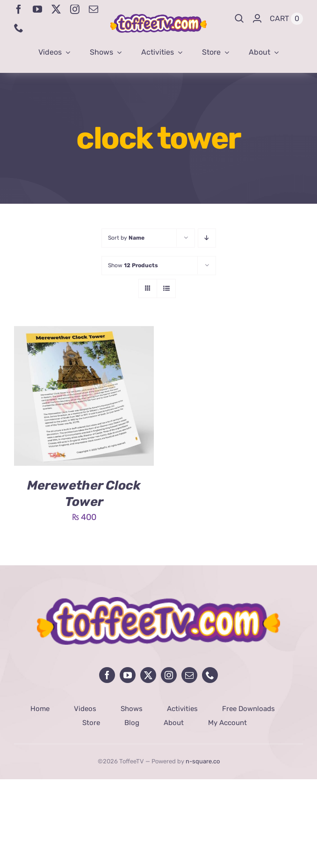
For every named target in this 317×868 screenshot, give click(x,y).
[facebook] (19, 9)
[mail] (94, 9)
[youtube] (37, 9)
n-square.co (203, 761)
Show (133, 265)
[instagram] (75, 9)
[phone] (19, 28)
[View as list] (166, 288)
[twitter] (56, 9)
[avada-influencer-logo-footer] (158, 601)
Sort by (126, 238)
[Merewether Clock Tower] (84, 333)
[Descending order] (207, 238)
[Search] (239, 19)
